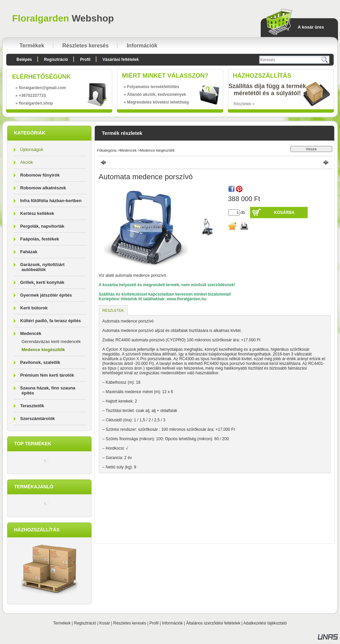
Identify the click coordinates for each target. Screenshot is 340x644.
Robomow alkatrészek (43, 188)
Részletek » (244, 104)
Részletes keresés (130, 623)
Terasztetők (32, 406)
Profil (154, 623)
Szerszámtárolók (37, 419)
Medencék (128, 150)
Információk (172, 623)
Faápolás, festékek (40, 239)
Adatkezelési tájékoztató (265, 623)
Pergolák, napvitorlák (42, 226)
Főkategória (107, 150)
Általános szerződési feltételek (213, 623)
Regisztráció (85, 623)
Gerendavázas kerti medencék (51, 342)
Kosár (105, 623)
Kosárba (284, 213)
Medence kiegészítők (43, 350)
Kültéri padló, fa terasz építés (51, 321)
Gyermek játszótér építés (46, 295)
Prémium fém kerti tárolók (47, 375)
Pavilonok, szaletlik (40, 362)
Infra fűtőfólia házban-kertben (51, 201)
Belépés (24, 60)
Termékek (62, 623)
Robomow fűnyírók (40, 175)
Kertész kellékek (37, 213)
